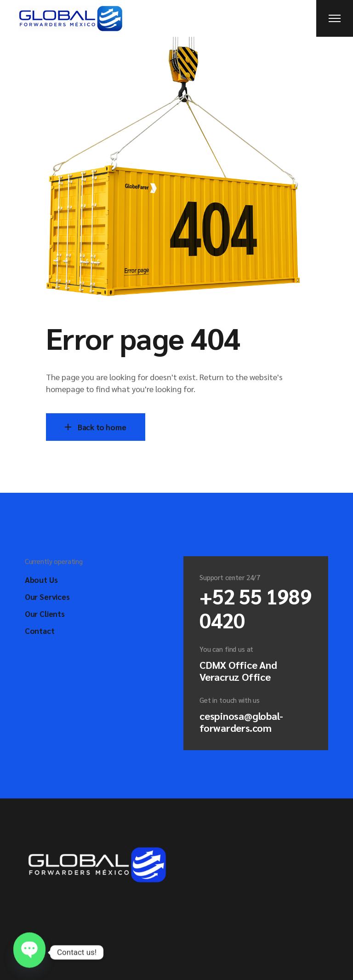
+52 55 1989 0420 (255, 608)
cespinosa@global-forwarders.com (241, 722)
